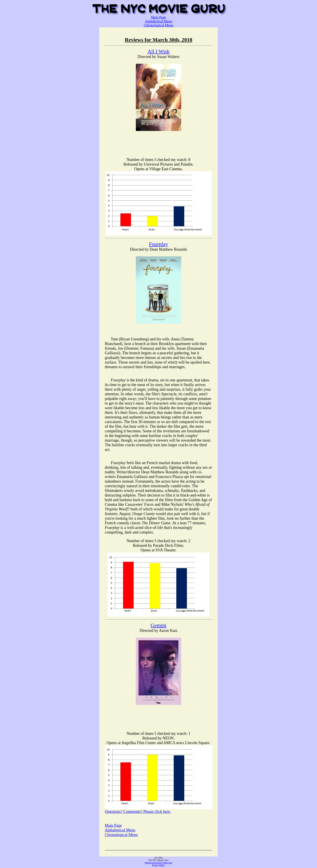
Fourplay (159, 244)
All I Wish (158, 51)
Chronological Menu (159, 25)
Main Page (159, 17)
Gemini (158, 625)
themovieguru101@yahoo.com (158, 863)
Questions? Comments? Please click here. (138, 812)
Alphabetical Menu (158, 21)
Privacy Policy (159, 865)
